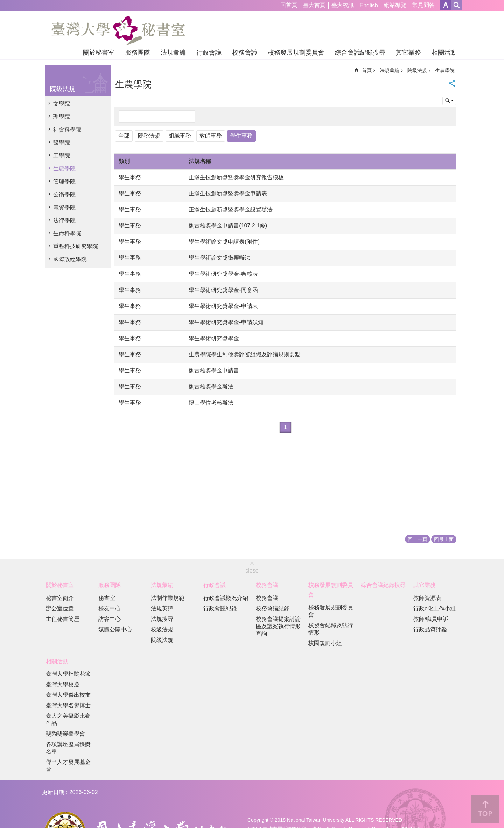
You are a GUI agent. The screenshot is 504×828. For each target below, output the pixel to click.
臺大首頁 (314, 5)
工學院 (62, 156)
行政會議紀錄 (220, 608)
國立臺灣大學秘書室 (118, 31)
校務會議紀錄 (273, 608)
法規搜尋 (162, 619)
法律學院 (64, 220)
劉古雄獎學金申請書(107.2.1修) (228, 226)
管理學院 (64, 181)
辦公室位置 (60, 608)
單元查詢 (449, 101)
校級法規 (162, 629)
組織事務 (180, 136)
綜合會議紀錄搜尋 (360, 52)
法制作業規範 (168, 598)
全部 (124, 136)
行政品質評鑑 (430, 629)
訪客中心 (110, 619)
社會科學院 (67, 130)
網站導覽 (395, 5)
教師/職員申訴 (431, 619)
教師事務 (211, 136)
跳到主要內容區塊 (4, 4)
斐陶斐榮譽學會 (65, 734)
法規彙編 (173, 52)
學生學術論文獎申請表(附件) (224, 242)
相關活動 (444, 52)
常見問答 (423, 5)
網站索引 (457, 5)
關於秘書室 (99, 52)
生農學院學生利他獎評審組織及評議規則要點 (245, 354)
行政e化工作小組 (435, 608)
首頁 (367, 70)
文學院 (62, 104)
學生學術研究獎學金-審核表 (223, 274)
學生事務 (241, 136)
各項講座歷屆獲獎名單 (68, 748)
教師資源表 (427, 598)
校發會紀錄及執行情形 (331, 629)
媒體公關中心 (115, 629)
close (252, 571)
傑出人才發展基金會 (68, 766)
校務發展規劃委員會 (296, 52)
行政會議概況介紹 (226, 598)
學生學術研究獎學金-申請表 (223, 306)
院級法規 (63, 89)
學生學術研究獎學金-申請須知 (226, 322)
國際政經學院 (70, 259)
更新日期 (53, 792)
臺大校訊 (343, 5)
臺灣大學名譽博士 (68, 705)
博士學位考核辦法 (211, 403)
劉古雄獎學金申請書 (214, 370)
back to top (485, 809)
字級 (446, 5)
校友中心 (110, 608)
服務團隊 (138, 52)
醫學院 (62, 143)
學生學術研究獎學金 (214, 338)
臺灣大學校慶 (63, 684)
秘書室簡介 (60, 598)
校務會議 (245, 52)
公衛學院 (64, 194)
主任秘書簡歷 (63, 619)
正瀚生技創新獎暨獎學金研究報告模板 (236, 177)
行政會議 (209, 52)
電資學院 (64, 207)
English (369, 5)
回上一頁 (418, 539)
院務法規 (149, 136)
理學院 (62, 117)
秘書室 (107, 598)
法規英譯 (162, 608)
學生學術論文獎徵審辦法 (219, 258)
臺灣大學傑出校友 (68, 695)
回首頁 (289, 5)
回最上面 (444, 539)
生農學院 (64, 169)
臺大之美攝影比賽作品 (68, 720)
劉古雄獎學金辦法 (211, 387)
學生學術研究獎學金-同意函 (223, 290)
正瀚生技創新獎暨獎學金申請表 (228, 193)
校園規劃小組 (325, 643)
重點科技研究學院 (76, 246)
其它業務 (408, 52)
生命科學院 (67, 233)
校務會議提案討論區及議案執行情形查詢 (278, 626)
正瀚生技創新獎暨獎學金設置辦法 (231, 209)
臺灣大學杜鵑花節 (68, 674)
